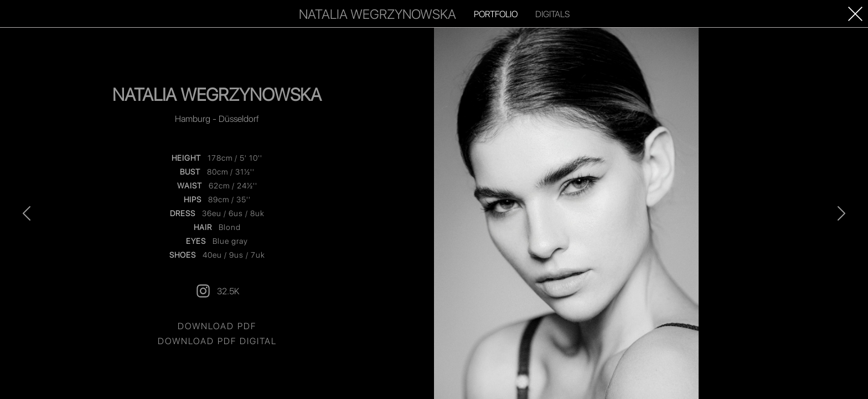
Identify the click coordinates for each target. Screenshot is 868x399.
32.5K (217, 291)
